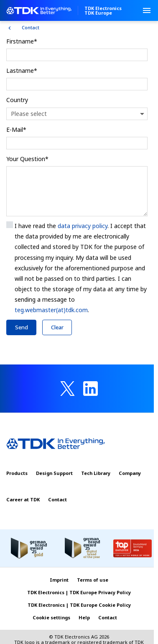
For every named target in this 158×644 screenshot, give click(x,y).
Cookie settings (51, 617)
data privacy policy (83, 226)
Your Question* (27, 159)
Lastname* (22, 71)
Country (17, 100)
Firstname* (22, 41)
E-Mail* (16, 130)
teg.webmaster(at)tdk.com (51, 310)
